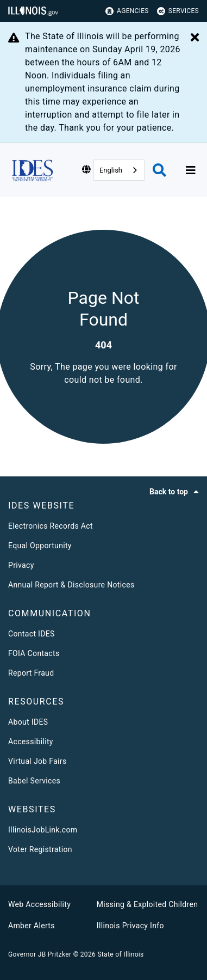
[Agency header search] (159, 170)
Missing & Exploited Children (147, 904)
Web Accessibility (39, 904)
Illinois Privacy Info (130, 926)
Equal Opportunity (40, 546)
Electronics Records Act (51, 526)
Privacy (21, 565)
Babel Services (34, 781)
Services (178, 11)
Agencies (127, 11)
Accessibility (31, 742)
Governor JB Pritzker (40, 954)
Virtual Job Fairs (37, 761)
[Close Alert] (195, 38)
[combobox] (119, 170)
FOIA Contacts (34, 653)
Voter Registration (40, 849)
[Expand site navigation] (191, 170)
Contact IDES (32, 634)
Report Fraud (31, 673)
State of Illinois (120, 954)
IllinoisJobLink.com (43, 830)
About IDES (28, 722)
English (111, 170)
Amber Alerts (32, 926)
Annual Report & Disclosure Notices (71, 585)
